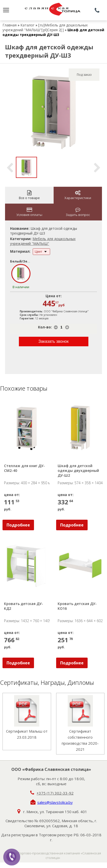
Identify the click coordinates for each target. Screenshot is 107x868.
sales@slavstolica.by (55, 802)
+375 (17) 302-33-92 (55, 793)
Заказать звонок (54, 341)
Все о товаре (29, 195)
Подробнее (18, 525)
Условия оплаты (29, 212)
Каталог (27, 25)
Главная (10, 25)
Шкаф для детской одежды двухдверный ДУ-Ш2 (79, 470)
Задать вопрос (78, 212)
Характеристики (78, 195)
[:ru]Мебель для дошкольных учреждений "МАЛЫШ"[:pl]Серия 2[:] (45, 27)
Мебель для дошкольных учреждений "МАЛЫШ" (43, 241)
